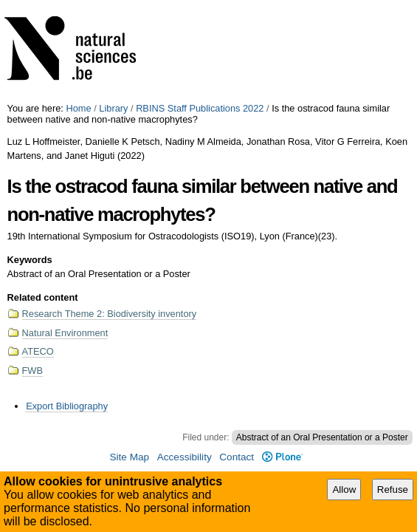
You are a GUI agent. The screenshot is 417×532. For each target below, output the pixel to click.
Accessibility (185, 457)
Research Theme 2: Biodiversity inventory (110, 314)
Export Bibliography (67, 406)
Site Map (129, 457)
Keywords (30, 260)
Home (78, 108)
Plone (282, 457)
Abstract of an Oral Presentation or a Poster (322, 437)
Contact (237, 457)
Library (113, 108)
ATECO (38, 351)
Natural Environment (65, 333)
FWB (32, 371)
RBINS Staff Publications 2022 (200, 108)
